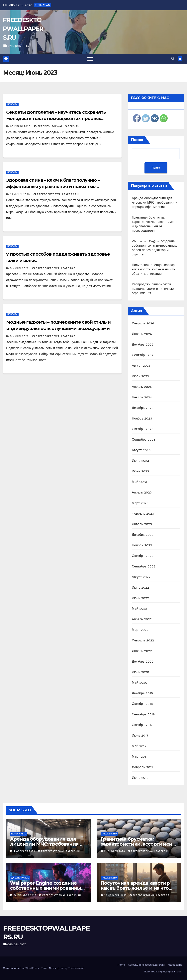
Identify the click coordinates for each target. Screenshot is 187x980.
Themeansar (76, 968)
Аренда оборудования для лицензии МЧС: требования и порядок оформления (155, 202)
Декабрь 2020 (143, 661)
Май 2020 (140, 683)
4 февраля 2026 (25, 851)
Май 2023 (140, 482)
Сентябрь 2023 (144, 440)
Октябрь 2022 (143, 556)
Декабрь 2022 (143, 535)
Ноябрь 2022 (142, 545)
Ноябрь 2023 (142, 418)
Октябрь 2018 (142, 704)
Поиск (137, 140)
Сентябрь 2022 (144, 566)
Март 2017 (140, 757)
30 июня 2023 (21, 126)
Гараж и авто (19, 834)
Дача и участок (20, 878)
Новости (12, 104)
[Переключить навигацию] (90, 59)
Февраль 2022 (143, 640)
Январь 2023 (142, 524)
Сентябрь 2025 (144, 355)
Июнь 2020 (141, 672)
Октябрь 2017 (142, 725)
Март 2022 (140, 630)
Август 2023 (141, 450)
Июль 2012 (140, 778)
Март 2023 (140, 503)
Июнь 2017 (140, 735)
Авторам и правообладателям (146, 965)
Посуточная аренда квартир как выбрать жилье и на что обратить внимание (153, 269)
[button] (173, 59)
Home (121, 965)
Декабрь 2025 (143, 344)
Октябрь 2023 (143, 429)
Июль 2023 (140, 461)
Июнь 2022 (140, 598)
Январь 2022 (142, 651)
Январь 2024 (142, 397)
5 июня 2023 (20, 268)
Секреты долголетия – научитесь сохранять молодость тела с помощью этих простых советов (56, 119)
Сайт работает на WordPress (21, 968)
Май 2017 (139, 746)
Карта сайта (175, 965)
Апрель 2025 (142, 387)
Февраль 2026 (143, 323)
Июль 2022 (140, 588)
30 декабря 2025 (25, 895)
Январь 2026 (142, 334)
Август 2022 (141, 577)
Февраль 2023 (143, 514)
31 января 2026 (115, 851)
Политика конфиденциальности (163, 972)
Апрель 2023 (142, 492)
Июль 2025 (140, 376)
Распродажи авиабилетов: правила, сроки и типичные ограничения (153, 289)
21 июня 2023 (20, 194)
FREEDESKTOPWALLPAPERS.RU (23, 29)
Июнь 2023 (140, 471)
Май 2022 (140, 609)
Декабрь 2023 (143, 408)
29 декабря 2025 (116, 895)
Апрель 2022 (142, 619)
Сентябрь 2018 (143, 714)
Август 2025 (141, 366)
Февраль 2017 (143, 767)
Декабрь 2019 (142, 693)
